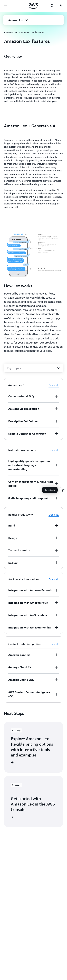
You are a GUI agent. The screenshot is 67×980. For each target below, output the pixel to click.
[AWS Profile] (61, 6)
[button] (18, 20)
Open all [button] (54, 385)
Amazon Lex (11, 32)
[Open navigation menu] (5, 6)
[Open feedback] (63, 490)
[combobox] (33, 368)
